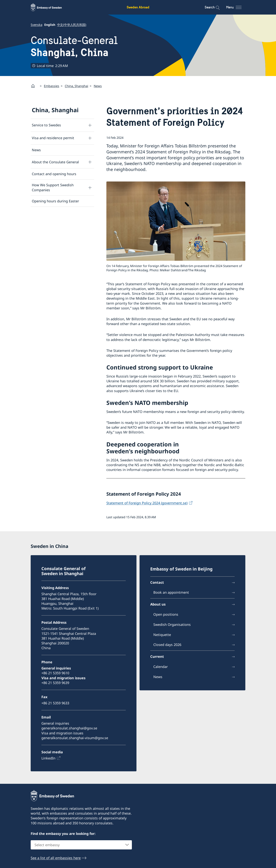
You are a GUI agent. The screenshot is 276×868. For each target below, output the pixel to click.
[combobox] (81, 845)
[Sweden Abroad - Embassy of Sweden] (50, 7)
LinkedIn (48, 758)
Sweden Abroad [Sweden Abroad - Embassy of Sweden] (138, 7)
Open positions (166, 614)
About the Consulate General (55, 162)
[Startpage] (34, 86)
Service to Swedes (46, 125)
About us (158, 604)
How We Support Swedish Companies (53, 187)
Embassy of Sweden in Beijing (181, 569)
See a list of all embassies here (56, 858)
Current (157, 657)
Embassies (52, 86)
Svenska (37, 25)
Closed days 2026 (167, 645)
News (98, 86)
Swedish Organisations (172, 624)
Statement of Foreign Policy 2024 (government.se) (147, 503)
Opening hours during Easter (55, 201)
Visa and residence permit (53, 138)
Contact (157, 582)
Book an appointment (171, 593)
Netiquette (162, 635)
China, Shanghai (76, 86)
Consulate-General (74, 46)
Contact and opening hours (54, 174)
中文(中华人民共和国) (72, 25)
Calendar (161, 667)
